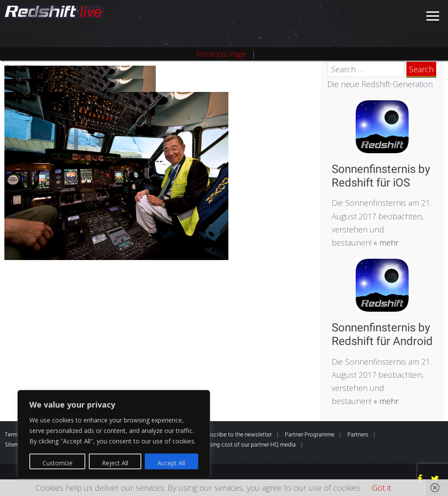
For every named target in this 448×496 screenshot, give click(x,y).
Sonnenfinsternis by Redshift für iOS (381, 176)
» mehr (385, 243)
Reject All (115, 463)
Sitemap (15, 445)
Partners (358, 435)
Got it (381, 488)
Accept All (171, 463)
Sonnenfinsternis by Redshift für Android (382, 334)
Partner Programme (310, 435)
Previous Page (221, 54)
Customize (58, 463)
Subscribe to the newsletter (237, 435)
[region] (114, 434)
